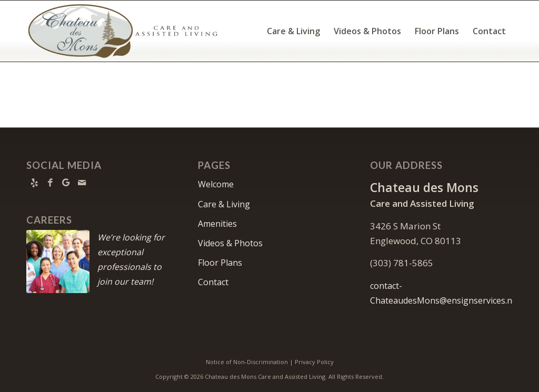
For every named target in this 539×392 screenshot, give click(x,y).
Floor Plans (220, 263)
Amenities (217, 224)
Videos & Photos (230, 243)
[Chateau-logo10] (123, 31)
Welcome (216, 184)
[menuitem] (293, 31)
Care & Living (224, 204)
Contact (213, 282)
